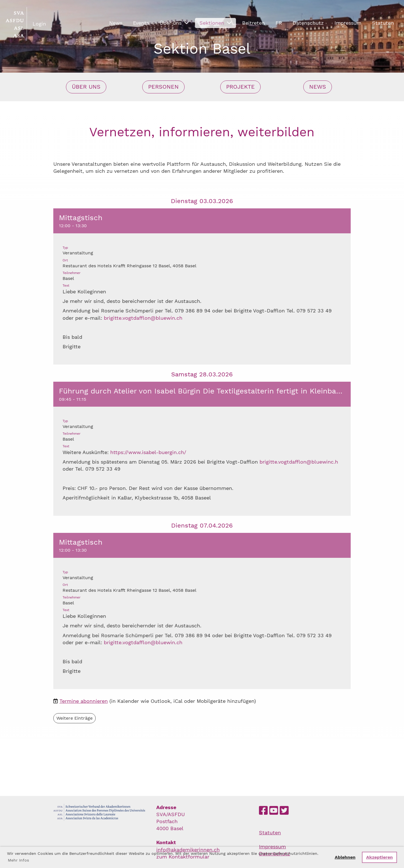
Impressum (348, 23)
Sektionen (215, 23)
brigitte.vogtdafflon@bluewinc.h (299, 462)
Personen (163, 87)
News (116, 23)
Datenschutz (308, 23)
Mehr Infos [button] (18, 860)
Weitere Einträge (74, 718)
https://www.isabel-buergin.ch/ (148, 452)
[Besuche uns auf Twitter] (284, 811)
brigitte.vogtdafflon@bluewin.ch (143, 318)
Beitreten (253, 23)
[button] (202, 286)
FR (279, 23)
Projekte (240, 87)
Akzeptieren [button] (379, 857)
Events (141, 23)
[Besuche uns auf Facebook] (263, 811)
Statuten (383, 23)
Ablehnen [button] (345, 857)
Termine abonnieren (84, 701)
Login (39, 24)
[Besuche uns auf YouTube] (274, 811)
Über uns (174, 23)
